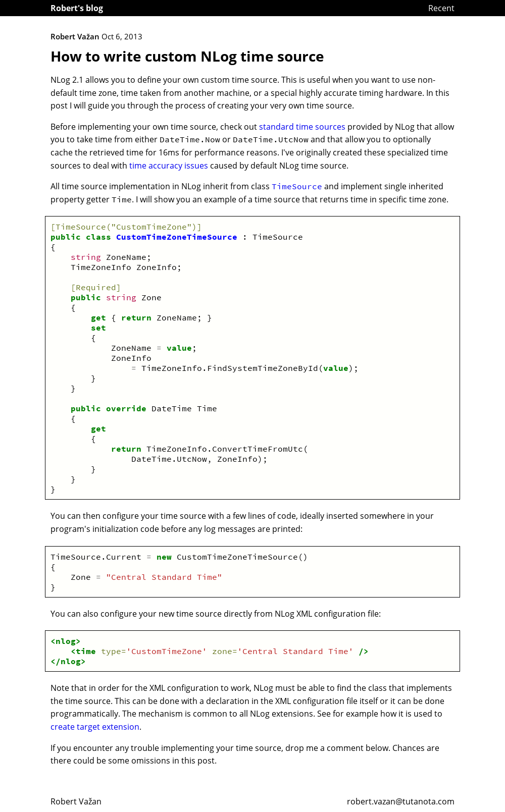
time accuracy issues (169, 166)
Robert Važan (76, 801)
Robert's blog (77, 8)
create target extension (95, 727)
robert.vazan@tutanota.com (401, 801)
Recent (441, 8)
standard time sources (302, 127)
